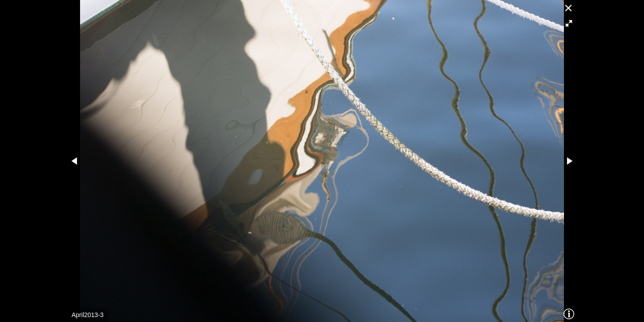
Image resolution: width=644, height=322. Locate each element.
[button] (569, 23)
